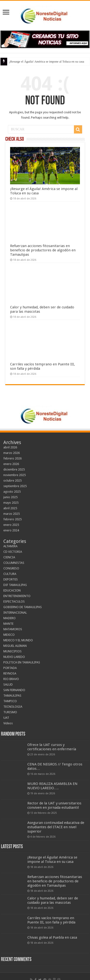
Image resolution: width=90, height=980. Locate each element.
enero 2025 (11, 525)
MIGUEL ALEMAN (15, 646)
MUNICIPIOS (12, 651)
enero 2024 (11, 530)
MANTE (8, 624)
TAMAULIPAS (12, 696)
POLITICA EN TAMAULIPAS (22, 662)
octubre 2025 (12, 480)
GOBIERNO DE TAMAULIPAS (23, 607)
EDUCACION (12, 590)
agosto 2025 (12, 492)
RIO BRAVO (11, 679)
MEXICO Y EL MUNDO (18, 640)
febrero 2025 (12, 519)
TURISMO (10, 712)
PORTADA (10, 668)
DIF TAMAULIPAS (15, 585)
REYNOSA (10, 673)
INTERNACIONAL (15, 613)
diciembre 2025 (14, 469)
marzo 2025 (12, 514)
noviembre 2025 (15, 475)
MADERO (9, 618)
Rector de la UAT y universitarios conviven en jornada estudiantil (54, 805)
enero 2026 (11, 464)
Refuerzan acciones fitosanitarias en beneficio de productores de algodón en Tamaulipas (43, 250)
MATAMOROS (13, 629)
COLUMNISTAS (14, 563)
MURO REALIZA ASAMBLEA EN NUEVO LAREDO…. (52, 786)
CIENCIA (9, 557)
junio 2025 (10, 497)
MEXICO (9, 635)
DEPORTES (11, 579)
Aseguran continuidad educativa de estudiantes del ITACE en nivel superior (56, 827)
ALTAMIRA (10, 546)
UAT (6, 718)
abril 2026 (10, 447)
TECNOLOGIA (13, 707)
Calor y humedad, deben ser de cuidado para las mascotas (53, 900)
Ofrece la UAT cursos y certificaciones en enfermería (52, 747)
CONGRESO (11, 568)
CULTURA (10, 574)
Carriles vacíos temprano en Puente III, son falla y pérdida (51, 920)
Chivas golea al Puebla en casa (52, 937)
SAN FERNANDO (14, 690)
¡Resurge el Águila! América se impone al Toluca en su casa (47, 61)
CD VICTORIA (13, 552)
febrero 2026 (12, 458)
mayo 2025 (11, 503)
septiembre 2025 (15, 486)
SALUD (8, 684)
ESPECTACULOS (14, 601)
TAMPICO (10, 701)
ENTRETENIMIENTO (17, 596)
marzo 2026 (12, 453)
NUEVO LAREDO (14, 657)
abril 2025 (10, 508)
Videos (8, 723)
